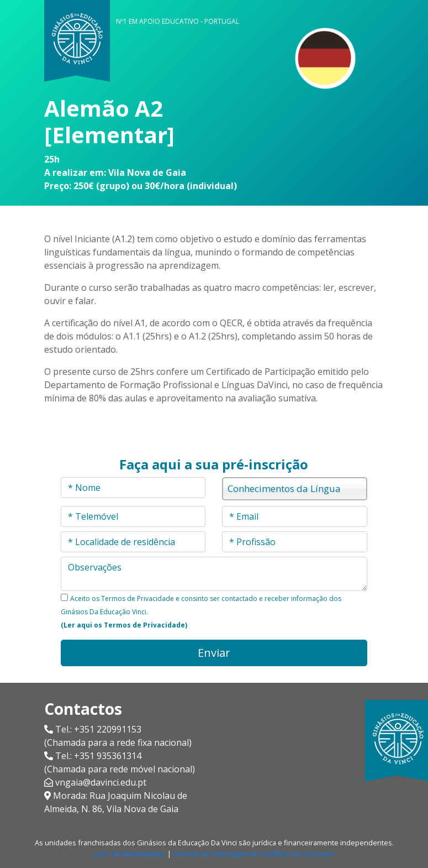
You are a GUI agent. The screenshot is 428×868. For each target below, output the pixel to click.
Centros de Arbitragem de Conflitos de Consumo (253, 854)
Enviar (214, 653)
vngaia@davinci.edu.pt (101, 782)
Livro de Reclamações (130, 854)
